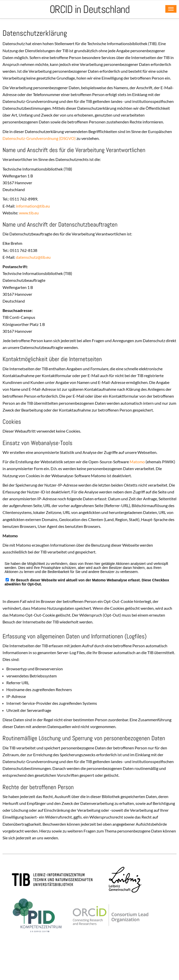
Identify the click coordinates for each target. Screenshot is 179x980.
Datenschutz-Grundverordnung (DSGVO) (39, 138)
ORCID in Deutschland (90, 9)
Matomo (137, 462)
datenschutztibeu (33, 257)
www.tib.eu (29, 213)
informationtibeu (33, 206)
